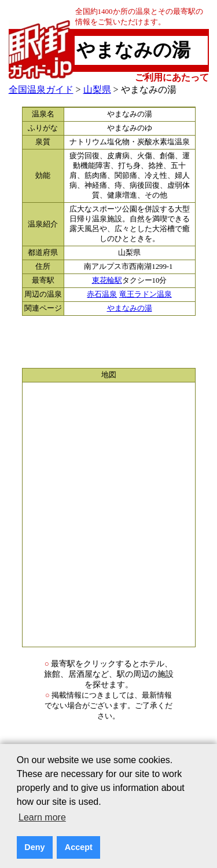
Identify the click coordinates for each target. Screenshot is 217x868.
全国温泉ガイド (41, 90)
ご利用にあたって (172, 77)
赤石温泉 (102, 294)
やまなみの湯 (130, 308)
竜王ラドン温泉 (146, 294)
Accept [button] (79, 847)
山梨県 (97, 90)
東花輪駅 (107, 280)
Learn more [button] (42, 817)
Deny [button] (34, 847)
